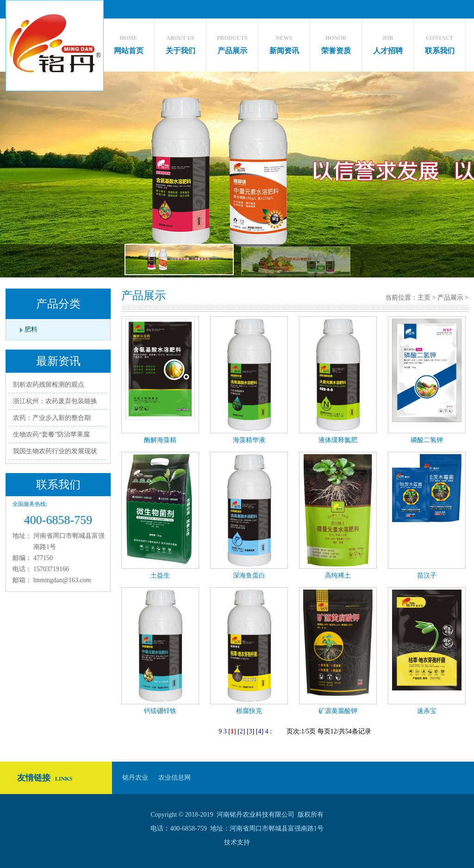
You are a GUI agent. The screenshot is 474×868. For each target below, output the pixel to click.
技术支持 (237, 842)
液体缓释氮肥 (338, 440)
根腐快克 (249, 711)
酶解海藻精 (160, 440)
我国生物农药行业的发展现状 (55, 451)
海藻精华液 (249, 440)
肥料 (31, 329)
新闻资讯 (284, 42)
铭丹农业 (135, 778)
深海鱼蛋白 (249, 576)
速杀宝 (427, 711)
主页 (424, 298)
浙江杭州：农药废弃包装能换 (55, 401)
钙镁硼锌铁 (160, 711)
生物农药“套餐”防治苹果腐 (51, 434)
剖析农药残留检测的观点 (49, 385)
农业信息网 (175, 778)
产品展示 (232, 42)
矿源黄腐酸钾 (338, 711)
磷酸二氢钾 (427, 440)
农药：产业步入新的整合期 (52, 418)
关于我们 (180, 42)
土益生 (160, 576)
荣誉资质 (336, 42)
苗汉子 (427, 576)
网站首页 (128, 42)
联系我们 (440, 42)
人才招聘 (388, 42)
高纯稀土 (338, 576)
